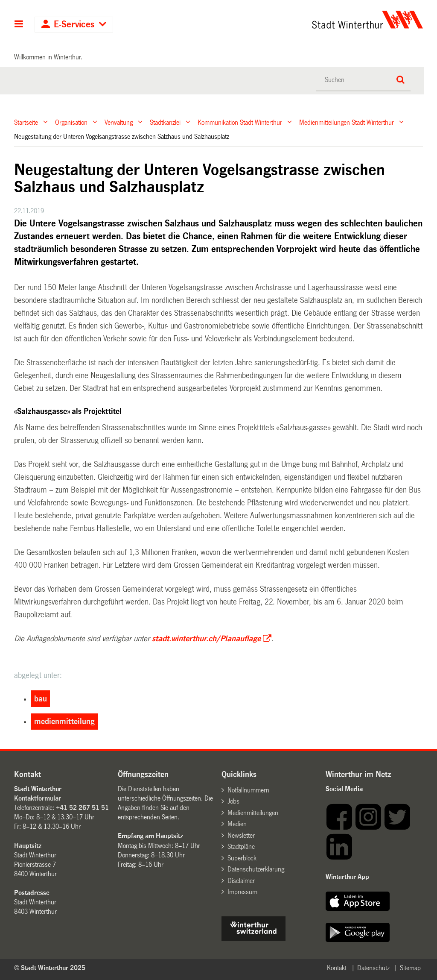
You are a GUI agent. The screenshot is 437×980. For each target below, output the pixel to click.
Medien (237, 824)
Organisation (71, 122)
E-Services (74, 25)
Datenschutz (373, 968)
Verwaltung (119, 122)
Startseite (26, 122)
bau (41, 699)
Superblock (242, 858)
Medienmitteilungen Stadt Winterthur (347, 122)
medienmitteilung (64, 722)
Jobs (233, 801)
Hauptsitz (28, 846)
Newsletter (241, 835)
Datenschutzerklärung (256, 869)
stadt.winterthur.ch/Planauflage (206, 639)
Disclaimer (241, 881)
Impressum (242, 892)
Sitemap (410, 968)
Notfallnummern (248, 790)
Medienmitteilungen (253, 813)
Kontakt (337, 968)
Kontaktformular (38, 798)
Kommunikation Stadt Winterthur (240, 122)
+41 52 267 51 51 (82, 808)
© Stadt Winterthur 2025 (50, 968)
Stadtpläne (241, 846)
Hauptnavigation (19, 25)
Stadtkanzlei (165, 122)
